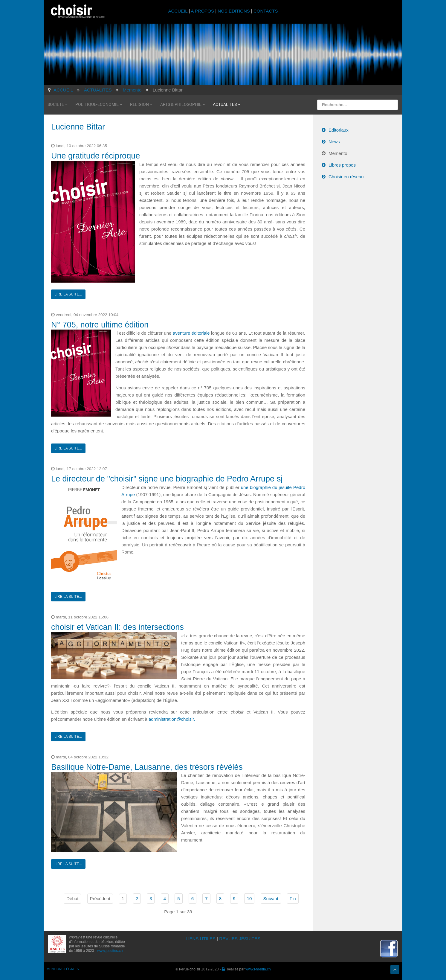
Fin (293, 899)
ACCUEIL (179, 11)
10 (249, 899)
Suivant (271, 899)
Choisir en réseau (346, 177)
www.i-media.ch (258, 969)
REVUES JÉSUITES (240, 939)
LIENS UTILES (201, 939)
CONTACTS (266, 11)
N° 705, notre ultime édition (100, 325)
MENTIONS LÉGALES (63, 969)
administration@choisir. (172, 719)
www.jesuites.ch (110, 951)
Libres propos (342, 165)
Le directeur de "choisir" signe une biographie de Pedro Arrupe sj (167, 479)
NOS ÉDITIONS (234, 11)
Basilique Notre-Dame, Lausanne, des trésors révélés (147, 767)
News (334, 142)
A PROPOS (202, 11)
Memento (338, 153)
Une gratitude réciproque (96, 156)
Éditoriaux (339, 130)
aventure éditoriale (191, 333)
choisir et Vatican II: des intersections (117, 627)
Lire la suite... (68, 294)
